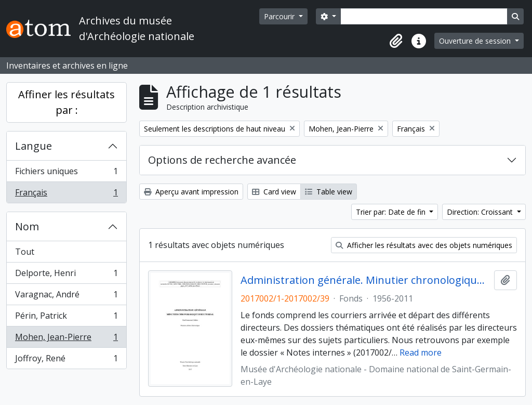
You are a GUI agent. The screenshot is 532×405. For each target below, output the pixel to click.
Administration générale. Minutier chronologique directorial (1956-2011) (365, 280)
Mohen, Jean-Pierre (66, 339)
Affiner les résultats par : (66, 102)
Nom (27, 226)
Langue (34, 146)
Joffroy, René (66, 360)
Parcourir (280, 16)
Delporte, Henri (66, 275)
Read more (421, 352)
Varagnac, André (66, 297)
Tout (25, 252)
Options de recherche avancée (222, 160)
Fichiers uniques (66, 173)
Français (66, 194)
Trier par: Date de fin (392, 212)
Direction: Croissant (481, 212)
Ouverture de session (476, 41)
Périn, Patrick (66, 318)
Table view (329, 192)
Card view (274, 192)
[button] (396, 41)
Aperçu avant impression (191, 192)
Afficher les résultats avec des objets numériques (424, 245)
